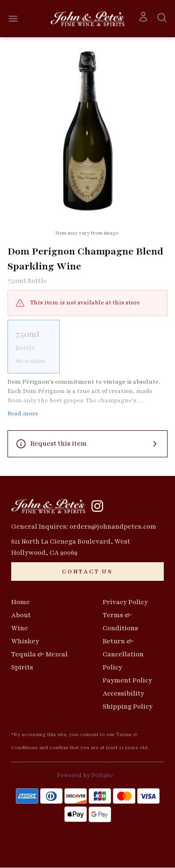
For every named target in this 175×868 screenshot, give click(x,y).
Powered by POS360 (85, 775)
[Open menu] (13, 19)
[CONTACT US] (87, 572)
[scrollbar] (87, 347)
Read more (23, 413)
